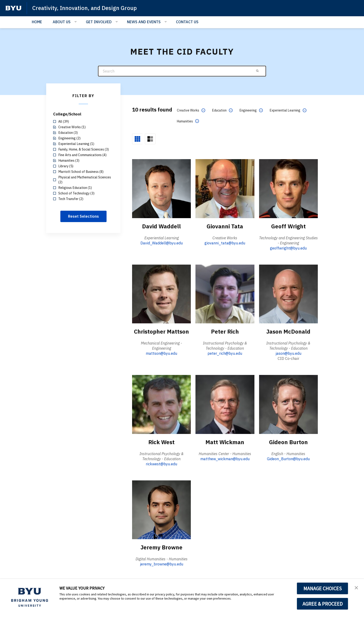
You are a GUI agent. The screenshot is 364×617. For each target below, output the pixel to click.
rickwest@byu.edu (161, 464)
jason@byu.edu (288, 353)
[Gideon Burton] (288, 404)
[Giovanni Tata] (225, 188)
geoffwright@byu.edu (288, 248)
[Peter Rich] (225, 294)
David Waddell (161, 226)
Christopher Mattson (161, 331)
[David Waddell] (161, 188)
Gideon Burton (288, 442)
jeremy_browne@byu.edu (162, 564)
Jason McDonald (288, 331)
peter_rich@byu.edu (225, 353)
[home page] (13, 8)
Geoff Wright (288, 226)
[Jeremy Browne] (161, 510)
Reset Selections (83, 216)
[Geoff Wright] (288, 188)
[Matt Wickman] (225, 404)
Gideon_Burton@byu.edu (288, 459)
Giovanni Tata (225, 226)
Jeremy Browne (161, 547)
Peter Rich (225, 331)
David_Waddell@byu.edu (162, 243)
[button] (356, 587)
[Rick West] (161, 404)
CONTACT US (187, 22)
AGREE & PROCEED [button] (323, 604)
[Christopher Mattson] (161, 294)
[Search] (182, 71)
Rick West (161, 442)
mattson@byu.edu (161, 353)
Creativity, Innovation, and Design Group (84, 8)
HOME (37, 22)
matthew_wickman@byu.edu (225, 459)
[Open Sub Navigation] (76, 22)
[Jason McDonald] (288, 294)
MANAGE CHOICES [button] (323, 588)
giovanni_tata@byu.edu (225, 243)
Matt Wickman (225, 442)
